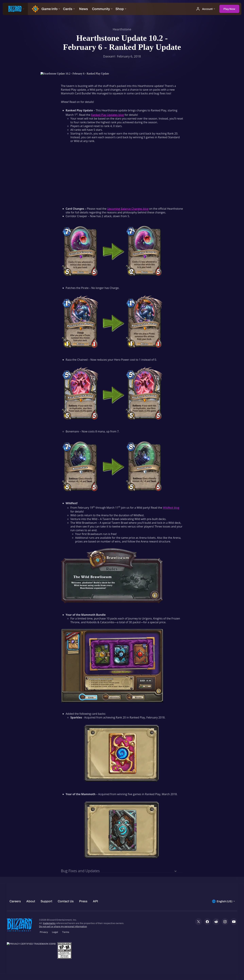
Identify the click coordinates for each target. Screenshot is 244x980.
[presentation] (15, 9)
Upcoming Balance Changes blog (128, 209)
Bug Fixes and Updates (80, 871)
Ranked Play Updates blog (107, 115)
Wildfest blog (171, 508)
